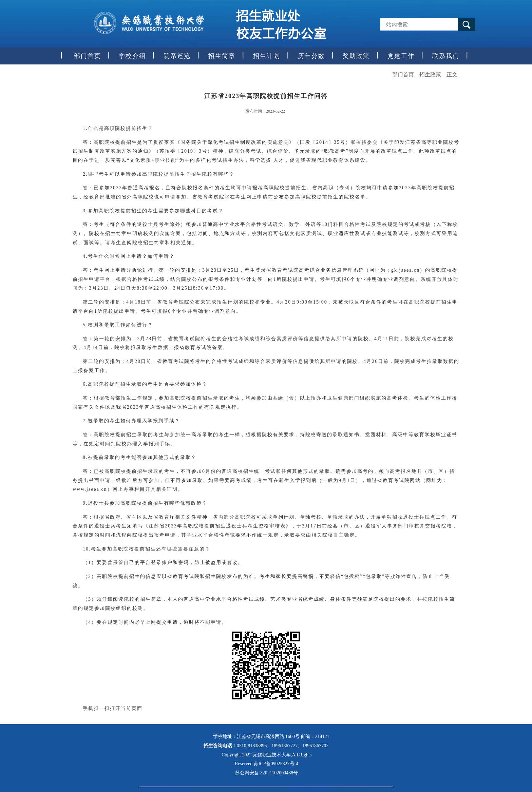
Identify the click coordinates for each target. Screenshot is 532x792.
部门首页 (88, 56)
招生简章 (222, 56)
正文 (452, 74)
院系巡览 (177, 56)
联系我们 (446, 56)
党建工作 (401, 56)
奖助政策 (356, 56)
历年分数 (311, 56)
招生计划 (267, 56)
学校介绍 (132, 56)
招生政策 (430, 74)
